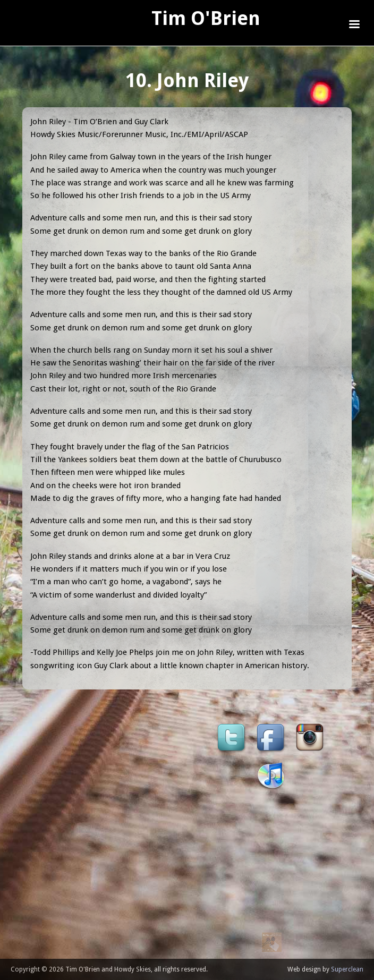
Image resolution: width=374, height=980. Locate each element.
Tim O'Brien (206, 18)
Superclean (347, 969)
